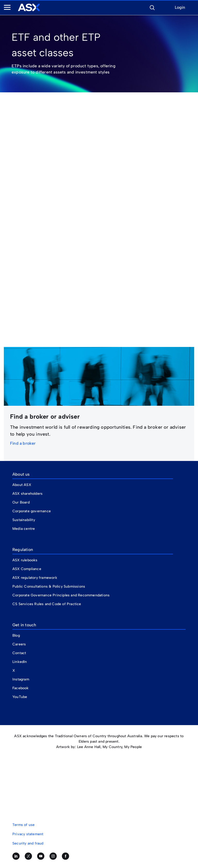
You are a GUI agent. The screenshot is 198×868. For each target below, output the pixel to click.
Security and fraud (28, 843)
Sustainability (24, 520)
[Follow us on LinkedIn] (16, 856)
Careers (19, 644)
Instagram (21, 679)
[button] (152, 7)
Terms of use (23, 825)
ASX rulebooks (25, 560)
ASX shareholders (28, 494)
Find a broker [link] (23, 443)
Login (180, 8)
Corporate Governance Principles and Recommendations (61, 595)
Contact (19, 653)
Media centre (24, 529)
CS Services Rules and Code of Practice (47, 604)
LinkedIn (20, 662)
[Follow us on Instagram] (53, 856)
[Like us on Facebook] (65, 856)
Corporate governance (32, 511)
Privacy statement (28, 834)
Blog (16, 635)
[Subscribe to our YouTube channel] (41, 856)
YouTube (20, 697)
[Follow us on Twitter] (28, 856)
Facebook (21, 688)
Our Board (21, 502)
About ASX (22, 485)
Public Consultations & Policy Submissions (49, 586)
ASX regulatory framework (35, 578)
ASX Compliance (27, 569)
